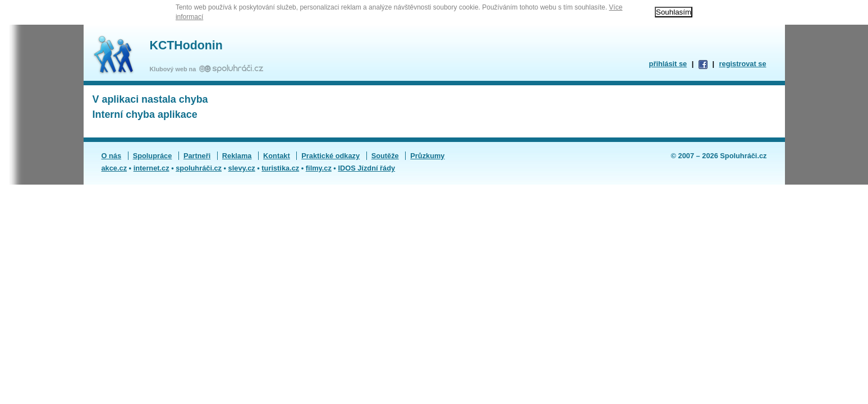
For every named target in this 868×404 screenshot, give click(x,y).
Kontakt (277, 156)
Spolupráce (153, 156)
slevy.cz (242, 168)
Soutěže (385, 156)
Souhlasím (674, 12)
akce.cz (114, 168)
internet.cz (151, 168)
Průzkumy (427, 156)
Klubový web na (175, 69)
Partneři (197, 156)
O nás (112, 156)
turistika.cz (280, 168)
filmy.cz (319, 168)
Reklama (237, 156)
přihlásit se (668, 64)
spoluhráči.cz (199, 168)
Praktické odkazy (330, 156)
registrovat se (743, 64)
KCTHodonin (186, 45)
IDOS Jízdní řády (366, 168)
